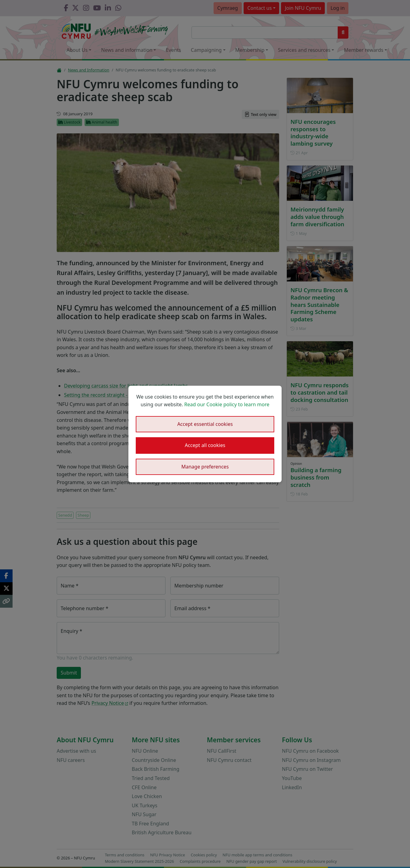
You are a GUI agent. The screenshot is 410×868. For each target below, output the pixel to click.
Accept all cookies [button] (205, 445)
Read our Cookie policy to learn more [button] (227, 404)
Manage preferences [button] (205, 467)
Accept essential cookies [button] (205, 424)
